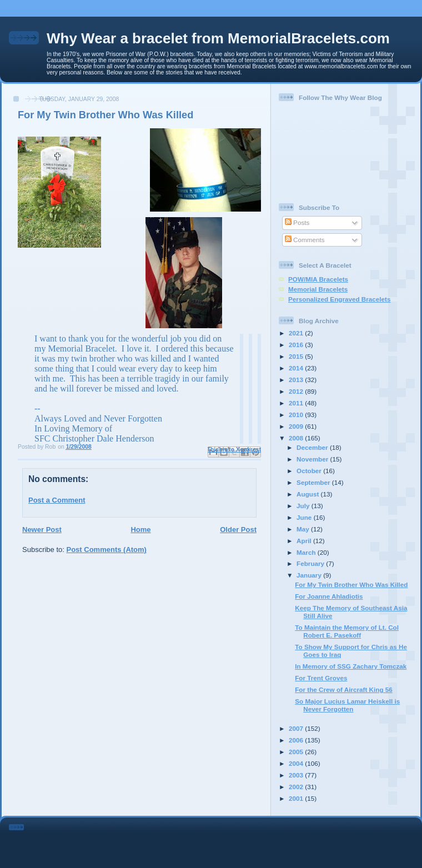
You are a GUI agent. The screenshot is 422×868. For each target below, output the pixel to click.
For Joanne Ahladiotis (329, 596)
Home (140, 530)
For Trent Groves (321, 678)
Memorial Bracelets (318, 289)
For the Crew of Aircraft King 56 (344, 689)
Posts (297, 222)
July (304, 506)
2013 (297, 380)
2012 (297, 391)
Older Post (238, 530)
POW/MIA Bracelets (318, 279)
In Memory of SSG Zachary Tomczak (351, 666)
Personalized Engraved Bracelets (339, 299)
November (313, 459)
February (311, 563)
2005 (297, 752)
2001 (297, 798)
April (305, 541)
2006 (297, 740)
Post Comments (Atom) (107, 550)
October (310, 471)
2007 (297, 728)
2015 (297, 356)
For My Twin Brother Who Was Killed (351, 584)
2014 (297, 368)
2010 (297, 415)
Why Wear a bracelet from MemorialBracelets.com (218, 38)
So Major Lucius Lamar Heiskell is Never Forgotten (347, 705)
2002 (297, 787)
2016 (297, 345)
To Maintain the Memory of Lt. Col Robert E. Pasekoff (347, 631)
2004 (297, 763)
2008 (297, 438)
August (309, 494)
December (313, 447)
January (310, 575)
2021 (297, 333)
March (307, 552)
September (314, 482)
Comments (305, 240)
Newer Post (42, 530)
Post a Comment (57, 500)
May (304, 529)
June (305, 517)
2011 (297, 403)
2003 (297, 775)
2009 (297, 426)
